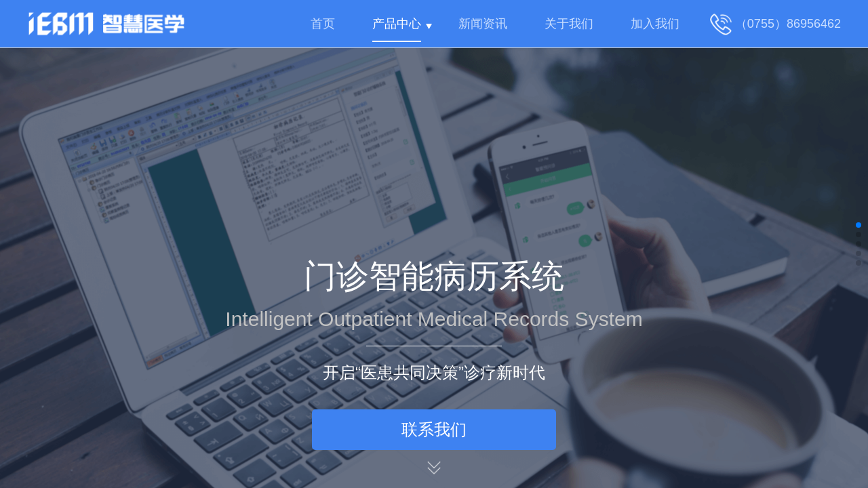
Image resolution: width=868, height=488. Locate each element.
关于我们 (569, 24)
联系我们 (434, 429)
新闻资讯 (483, 24)
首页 (323, 24)
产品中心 (397, 24)
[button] (859, 225)
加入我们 (655, 24)
